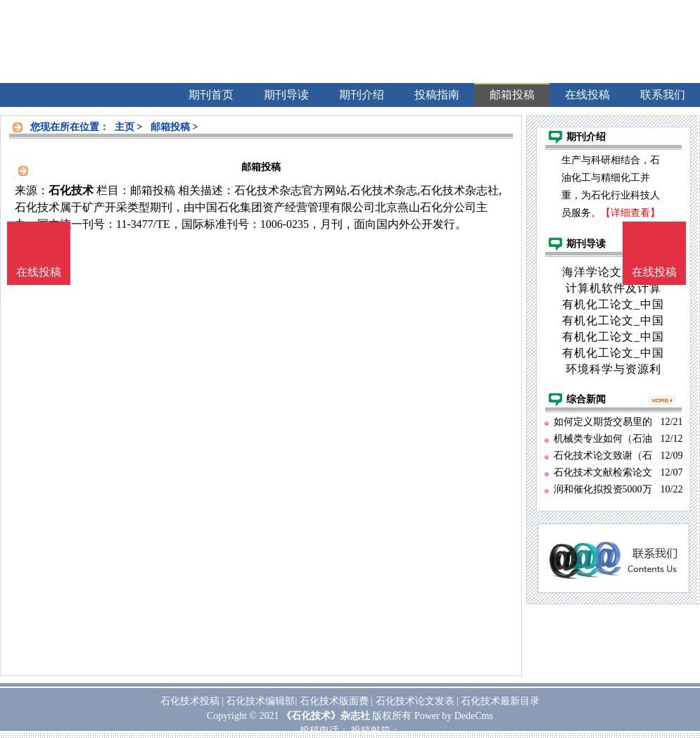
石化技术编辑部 (260, 701)
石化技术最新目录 (500, 701)
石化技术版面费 (334, 701)
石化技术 (71, 190)
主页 (125, 127)
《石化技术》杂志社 (326, 716)
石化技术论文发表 (415, 701)
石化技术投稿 (190, 701)
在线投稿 (654, 272)
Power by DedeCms (454, 716)
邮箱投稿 (170, 127)
